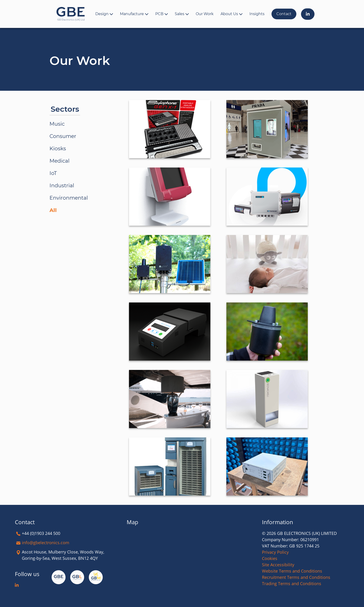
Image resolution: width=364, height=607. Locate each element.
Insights (257, 14)
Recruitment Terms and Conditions (296, 577)
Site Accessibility (278, 565)
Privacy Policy (275, 552)
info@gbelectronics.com (46, 543)
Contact (284, 14)
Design (102, 14)
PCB (159, 14)
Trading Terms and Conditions (292, 584)
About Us (229, 14)
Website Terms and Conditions (292, 571)
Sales (180, 14)
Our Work (205, 14)
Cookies (270, 558)
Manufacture (132, 14)
